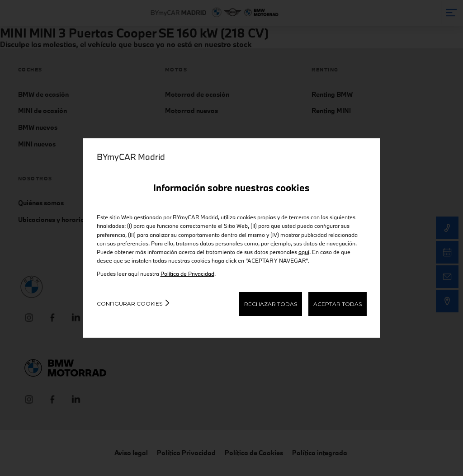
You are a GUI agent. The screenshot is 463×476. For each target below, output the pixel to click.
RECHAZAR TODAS (271, 304)
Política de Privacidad (187, 273)
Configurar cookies (130, 304)
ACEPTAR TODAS (338, 304)
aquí (304, 252)
